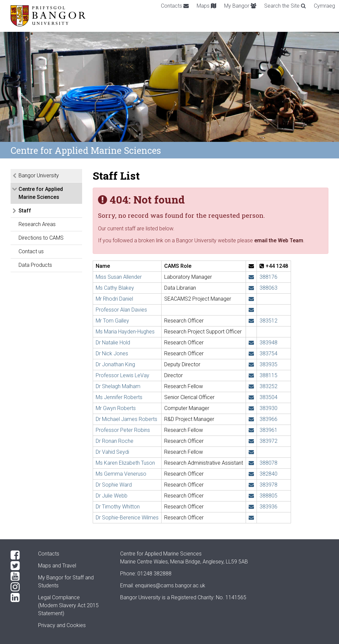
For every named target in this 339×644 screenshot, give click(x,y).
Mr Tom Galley (112, 321)
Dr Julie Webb (112, 496)
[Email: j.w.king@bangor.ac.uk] (251, 364)
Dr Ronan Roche (115, 441)
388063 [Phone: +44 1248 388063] (268, 288)
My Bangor (240, 6)
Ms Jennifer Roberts (119, 397)
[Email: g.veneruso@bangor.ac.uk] (251, 474)
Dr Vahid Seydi (112, 452)
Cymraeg (324, 6)
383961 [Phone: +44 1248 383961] (268, 430)
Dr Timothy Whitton (118, 507)
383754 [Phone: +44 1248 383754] (268, 353)
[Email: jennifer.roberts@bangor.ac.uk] (251, 397)
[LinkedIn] (19, 598)
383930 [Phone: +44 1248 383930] (268, 408)
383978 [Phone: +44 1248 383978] (268, 485)
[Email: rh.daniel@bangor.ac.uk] (251, 299)
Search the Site (285, 6)
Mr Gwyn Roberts (116, 408)
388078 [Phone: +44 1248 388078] (268, 463)
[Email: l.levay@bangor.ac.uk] (251, 375)
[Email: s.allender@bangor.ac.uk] (251, 277)
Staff (25, 211)
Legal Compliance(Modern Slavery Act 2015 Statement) (68, 605)
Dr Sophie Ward (114, 485)
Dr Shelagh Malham (118, 386)
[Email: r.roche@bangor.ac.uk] (251, 441)
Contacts (175, 6)
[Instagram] (19, 587)
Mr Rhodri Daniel (114, 299)
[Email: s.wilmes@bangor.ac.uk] (251, 518)
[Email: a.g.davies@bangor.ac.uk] (251, 310)
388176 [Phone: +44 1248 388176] (268, 277)
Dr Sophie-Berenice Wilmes (127, 518)
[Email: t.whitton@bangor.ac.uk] (251, 507)
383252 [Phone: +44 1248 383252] (268, 386)
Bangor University (39, 176)
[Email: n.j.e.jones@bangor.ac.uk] (251, 353)
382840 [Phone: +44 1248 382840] (268, 474)
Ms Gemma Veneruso (121, 474)
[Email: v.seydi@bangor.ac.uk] (251, 452)
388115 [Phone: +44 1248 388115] (268, 375)
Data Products (35, 265)
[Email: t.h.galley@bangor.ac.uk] (251, 321)
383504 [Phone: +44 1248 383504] (268, 397)
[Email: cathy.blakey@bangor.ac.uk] (251, 288)
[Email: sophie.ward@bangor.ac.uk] (251, 485)
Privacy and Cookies (62, 625)
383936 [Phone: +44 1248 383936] (268, 507)
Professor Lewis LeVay (122, 375)
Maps (206, 6)
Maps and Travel (57, 566)
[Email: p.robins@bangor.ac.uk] (251, 430)
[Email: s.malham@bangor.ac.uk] (251, 386)
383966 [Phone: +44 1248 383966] (268, 419)
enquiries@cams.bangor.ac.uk (170, 585)
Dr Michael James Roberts (126, 419)
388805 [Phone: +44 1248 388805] (268, 496)
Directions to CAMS (41, 238)
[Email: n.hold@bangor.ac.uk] (251, 343)
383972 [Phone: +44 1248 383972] (268, 441)
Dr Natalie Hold (113, 343)
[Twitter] (19, 566)
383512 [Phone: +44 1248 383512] (268, 321)
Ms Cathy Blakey (115, 288)
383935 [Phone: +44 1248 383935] (268, 364)
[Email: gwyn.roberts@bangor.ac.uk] (251, 408)
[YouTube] (19, 576)
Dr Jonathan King (115, 364)
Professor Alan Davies (121, 310)
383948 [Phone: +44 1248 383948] (268, 343)
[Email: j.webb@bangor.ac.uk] (251, 496)
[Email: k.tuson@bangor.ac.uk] (251, 463)
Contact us (31, 251)
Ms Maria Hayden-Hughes (125, 332)
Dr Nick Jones (112, 353)
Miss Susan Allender (119, 277)
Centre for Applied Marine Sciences (41, 193)
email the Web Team (279, 240)
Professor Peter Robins (123, 430)
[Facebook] (19, 555)
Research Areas (37, 224)
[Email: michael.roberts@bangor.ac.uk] (251, 419)
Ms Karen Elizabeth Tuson (125, 463)
